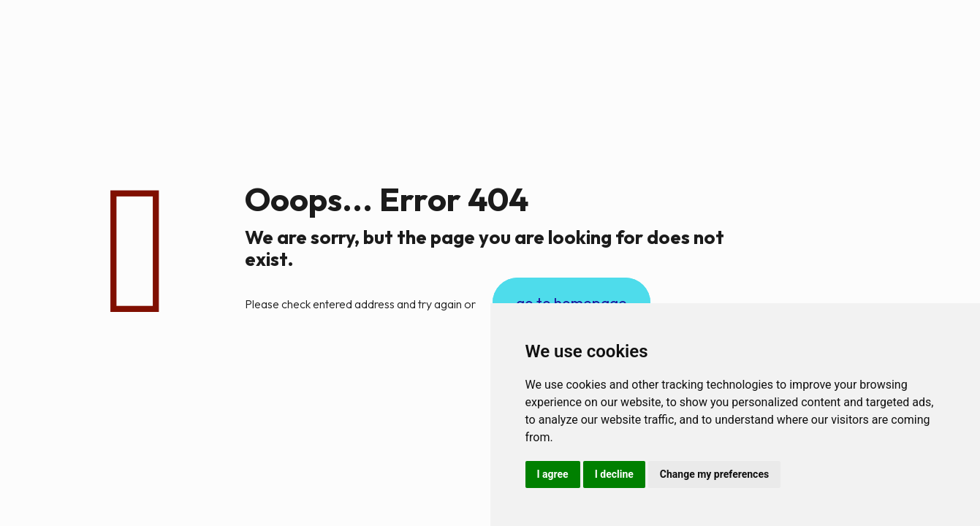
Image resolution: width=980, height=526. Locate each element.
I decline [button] (614, 474)
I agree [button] (553, 474)
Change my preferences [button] (714, 474)
